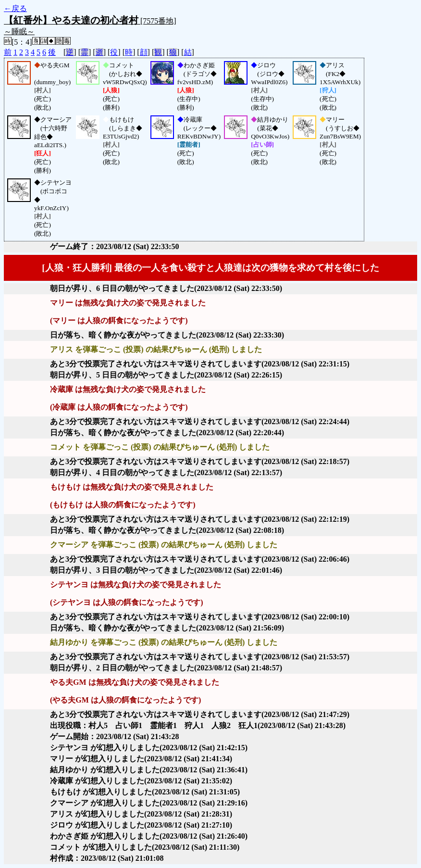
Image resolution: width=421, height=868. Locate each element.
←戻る (15, 8)
